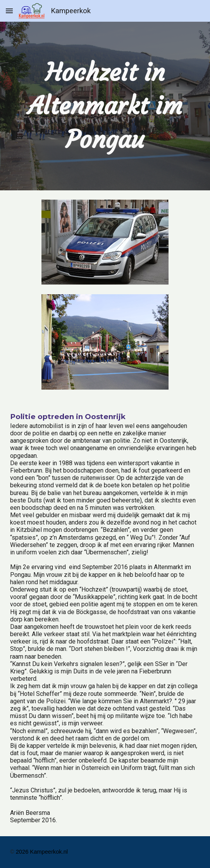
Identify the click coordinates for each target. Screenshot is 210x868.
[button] (9, 11)
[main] (105, 106)
